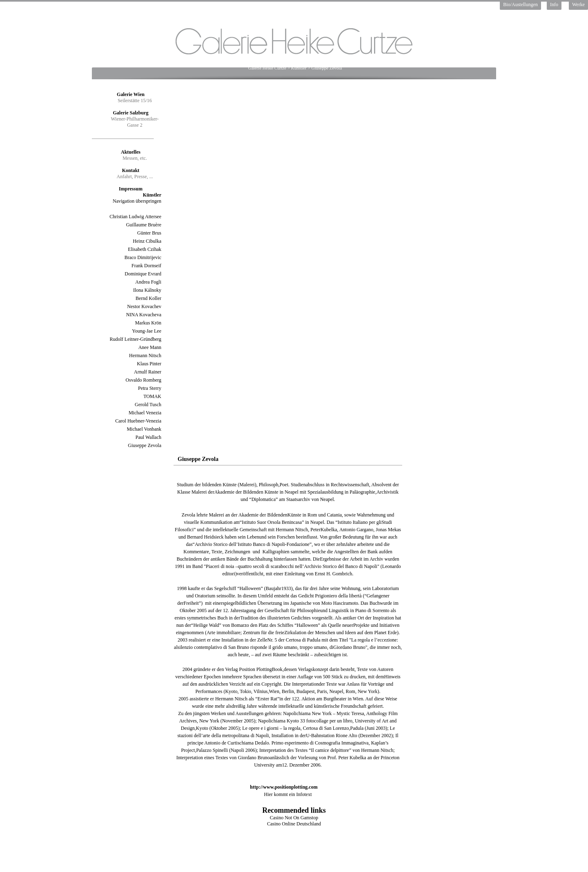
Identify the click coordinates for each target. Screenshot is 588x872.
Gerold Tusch (148, 405)
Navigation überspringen (137, 201)
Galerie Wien (131, 94)
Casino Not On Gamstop (294, 818)
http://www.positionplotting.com (284, 787)
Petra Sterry (150, 388)
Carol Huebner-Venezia (138, 421)
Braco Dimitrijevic (143, 257)
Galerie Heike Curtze (267, 68)
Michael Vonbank (144, 429)
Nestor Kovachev (144, 306)
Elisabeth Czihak (145, 249)
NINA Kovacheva (144, 315)
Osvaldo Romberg (144, 380)
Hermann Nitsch (145, 356)
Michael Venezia (145, 413)
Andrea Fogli (148, 282)
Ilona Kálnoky (147, 290)
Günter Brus (149, 233)
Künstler (299, 68)
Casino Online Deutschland (294, 824)
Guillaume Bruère (144, 225)
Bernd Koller (148, 298)
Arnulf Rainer (148, 372)
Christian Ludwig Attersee (135, 217)
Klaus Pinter (149, 364)
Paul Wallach (148, 437)
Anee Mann (150, 347)
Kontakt (131, 170)
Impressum (131, 189)
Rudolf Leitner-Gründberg (135, 339)
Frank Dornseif (146, 266)
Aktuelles (131, 152)
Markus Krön (148, 323)
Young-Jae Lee (147, 331)
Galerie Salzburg (131, 113)
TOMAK (152, 396)
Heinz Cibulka (147, 241)
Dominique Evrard (143, 274)
